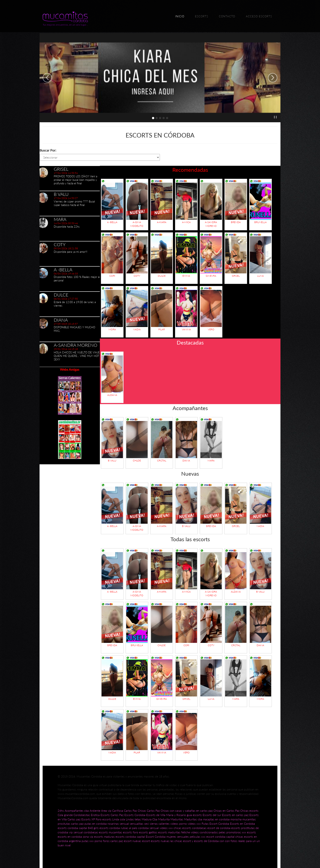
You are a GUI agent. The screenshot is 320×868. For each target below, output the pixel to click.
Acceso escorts (259, 16)
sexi (147, 824)
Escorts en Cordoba (242, 824)
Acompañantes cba (77, 811)
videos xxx (194, 824)
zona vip (88, 837)
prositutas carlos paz (71, 824)
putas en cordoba (96, 824)
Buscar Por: (48, 150)
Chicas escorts (249, 811)
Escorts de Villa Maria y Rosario (166, 815)
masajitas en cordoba (216, 819)
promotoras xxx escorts (241, 832)
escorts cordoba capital (72, 828)
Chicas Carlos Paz (149, 811)
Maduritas (177, 819)
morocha (236, 819)
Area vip (106, 811)
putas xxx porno (92, 841)
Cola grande (65, 815)
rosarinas (113, 824)
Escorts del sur (212, 815)
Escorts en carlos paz (235, 815)
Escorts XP (88, 819)
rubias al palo (129, 828)
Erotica (95, 815)
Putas (205, 824)
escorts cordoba (110, 828)
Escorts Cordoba (135, 815)
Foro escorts (104, 819)
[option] (70, 178)
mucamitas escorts (121, 832)
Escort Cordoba (219, 824)
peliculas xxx (198, 837)
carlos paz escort (121, 841)
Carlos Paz (130, 811)
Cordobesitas (82, 815)
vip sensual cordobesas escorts (88, 832)
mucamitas (249, 819)
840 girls (93, 828)
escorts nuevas (160, 841)
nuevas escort (141, 841)
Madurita (164, 819)
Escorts (202, 16)
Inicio (180, 16)
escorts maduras (104, 837)
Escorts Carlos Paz (112, 815)
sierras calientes (160, 824)
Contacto (227, 16)
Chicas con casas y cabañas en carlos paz (187, 811)
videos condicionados (204, 832)
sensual (124, 824)
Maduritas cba (193, 819)
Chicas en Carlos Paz (227, 811)
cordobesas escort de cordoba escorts (216, 828)
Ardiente (95, 811)
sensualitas (137, 824)
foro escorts (140, 832)
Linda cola (119, 819)
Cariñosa (118, 811)
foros (107, 841)
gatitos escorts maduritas (165, 832)
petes (222, 832)
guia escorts (194, 815)
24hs (61, 811)
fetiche (186, 832)
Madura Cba (149, 819)
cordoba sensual (148, 828)
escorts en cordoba (70, 837)
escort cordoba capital (220, 837)
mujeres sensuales (178, 837)
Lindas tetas (133, 819)
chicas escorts (182, 828)
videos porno (179, 824)
